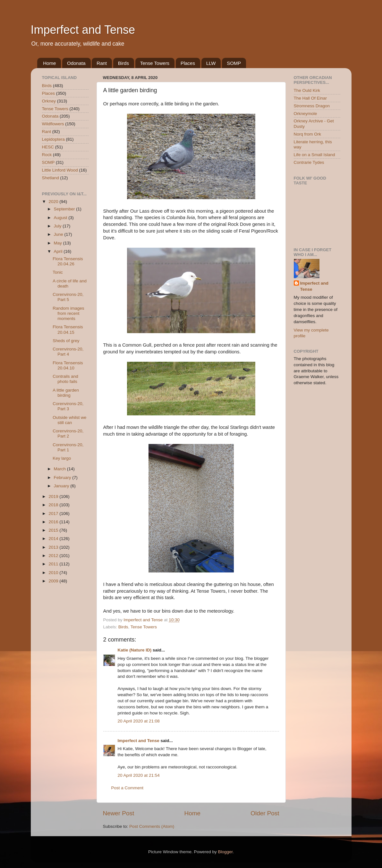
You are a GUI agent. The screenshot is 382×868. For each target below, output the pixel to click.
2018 (54, 505)
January (62, 486)
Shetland (51, 178)
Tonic (58, 272)
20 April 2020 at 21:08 (139, 721)
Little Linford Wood (60, 170)
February (63, 478)
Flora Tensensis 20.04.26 (68, 261)
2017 (54, 514)
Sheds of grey (66, 341)
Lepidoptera (53, 139)
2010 (54, 573)
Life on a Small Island (314, 155)
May (59, 243)
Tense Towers (155, 63)
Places (188, 63)
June (59, 234)
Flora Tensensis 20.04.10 (68, 365)
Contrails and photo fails (65, 379)
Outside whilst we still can (69, 420)
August (61, 218)
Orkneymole (306, 114)
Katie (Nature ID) (135, 650)
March (60, 469)
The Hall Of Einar (310, 98)
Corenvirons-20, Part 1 (68, 447)
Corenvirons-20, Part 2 (68, 434)
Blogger (225, 852)
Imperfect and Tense (83, 30)
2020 (54, 202)
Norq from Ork (308, 134)
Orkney (49, 101)
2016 (54, 522)
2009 (54, 581)
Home (49, 63)
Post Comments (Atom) (152, 826)
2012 (54, 556)
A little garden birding (66, 393)
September (65, 209)
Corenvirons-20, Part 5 (68, 297)
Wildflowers (53, 124)
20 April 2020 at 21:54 (139, 775)
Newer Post (119, 813)
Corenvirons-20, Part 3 (68, 406)
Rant (102, 63)
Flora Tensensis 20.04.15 (68, 329)
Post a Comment (127, 788)
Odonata (76, 63)
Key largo (62, 458)
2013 (54, 547)
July (58, 226)
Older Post (265, 813)
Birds (123, 63)
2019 (54, 496)
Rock (47, 155)
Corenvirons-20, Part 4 (68, 352)
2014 (54, 539)
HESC (48, 147)
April (59, 251)
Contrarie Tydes (309, 162)
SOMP (234, 63)
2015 (54, 530)
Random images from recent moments (68, 313)
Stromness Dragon (312, 106)
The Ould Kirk (307, 90)
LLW (211, 63)
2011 (54, 564)
